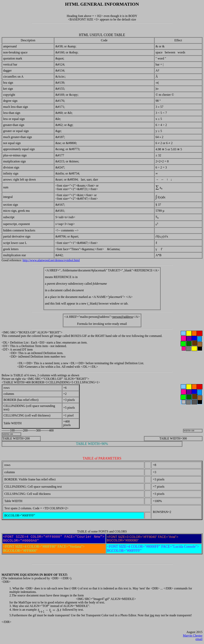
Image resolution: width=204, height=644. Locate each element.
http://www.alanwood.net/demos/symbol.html (51, 260)
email (199, 639)
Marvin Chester (193, 636)
